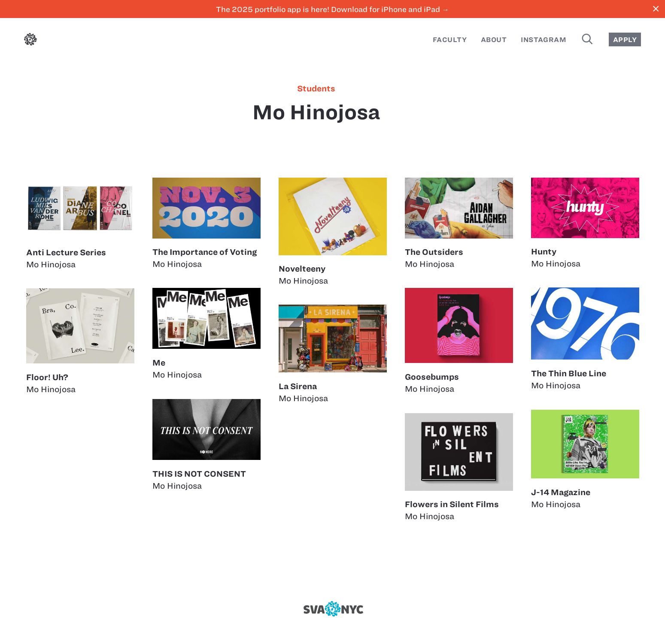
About (494, 40)
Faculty (450, 40)
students (316, 89)
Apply (625, 40)
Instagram (544, 40)
